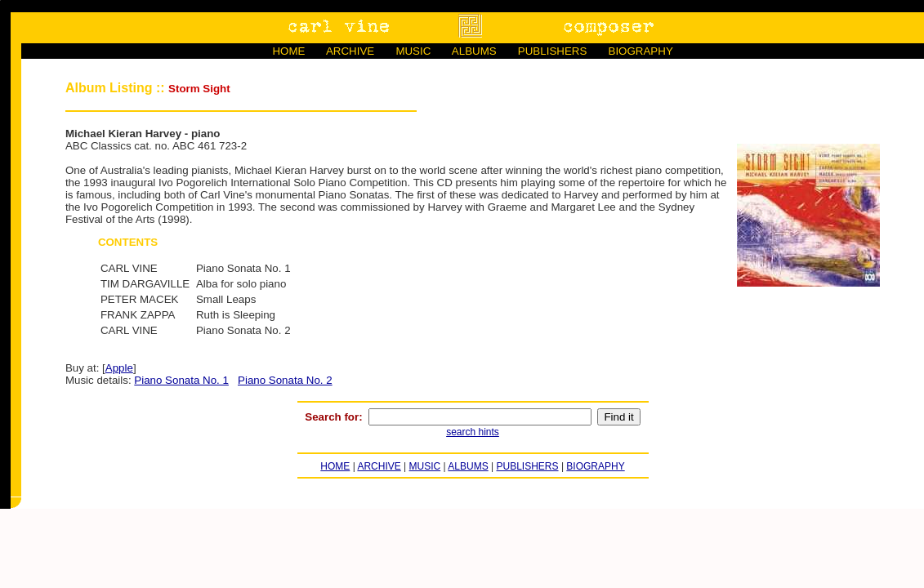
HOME (288, 51)
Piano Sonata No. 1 (181, 380)
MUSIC (413, 51)
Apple (119, 368)
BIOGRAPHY (641, 51)
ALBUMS (474, 51)
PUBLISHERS (552, 51)
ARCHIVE (350, 51)
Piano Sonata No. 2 (285, 380)
